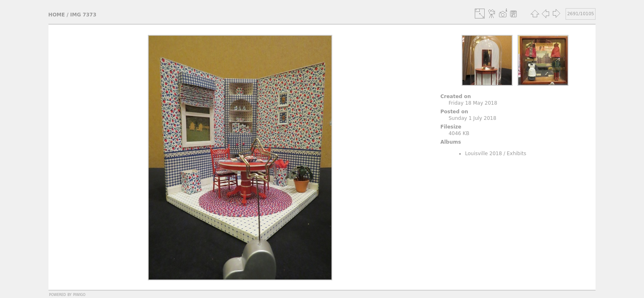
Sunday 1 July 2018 (472, 118)
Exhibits (517, 154)
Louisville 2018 (483, 154)
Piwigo (79, 294)
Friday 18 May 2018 (473, 103)
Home (57, 15)
